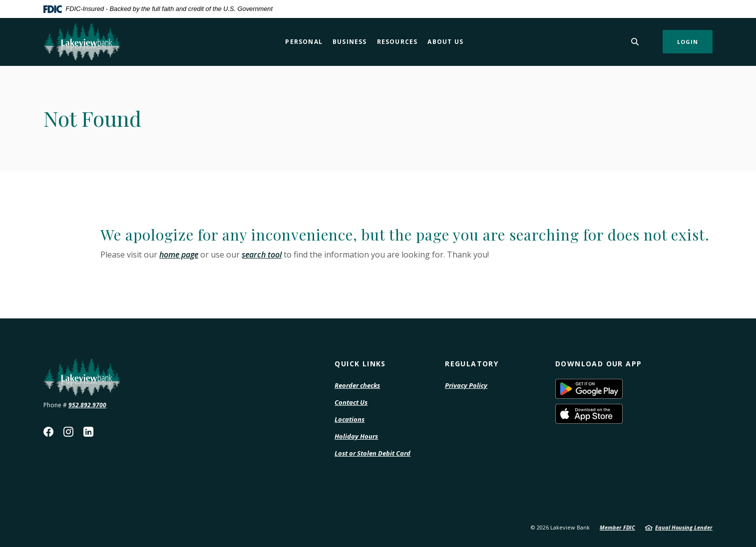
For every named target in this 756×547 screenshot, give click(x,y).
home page (179, 255)
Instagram (68, 432)
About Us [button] (445, 42)
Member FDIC (617, 527)
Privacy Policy (466, 386)
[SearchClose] (635, 42)
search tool (262, 255)
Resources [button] (397, 42)
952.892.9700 (87, 405)
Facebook (48, 432)
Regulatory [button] (472, 364)
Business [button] (350, 42)
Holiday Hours (356, 436)
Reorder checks (357, 386)
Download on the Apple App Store (622, 414)
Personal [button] (304, 42)
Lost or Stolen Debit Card (373, 453)
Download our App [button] (598, 364)
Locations (350, 419)
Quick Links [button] (360, 364)
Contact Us (351, 402)
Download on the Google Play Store (622, 389)
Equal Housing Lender (684, 527)
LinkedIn (88, 432)
